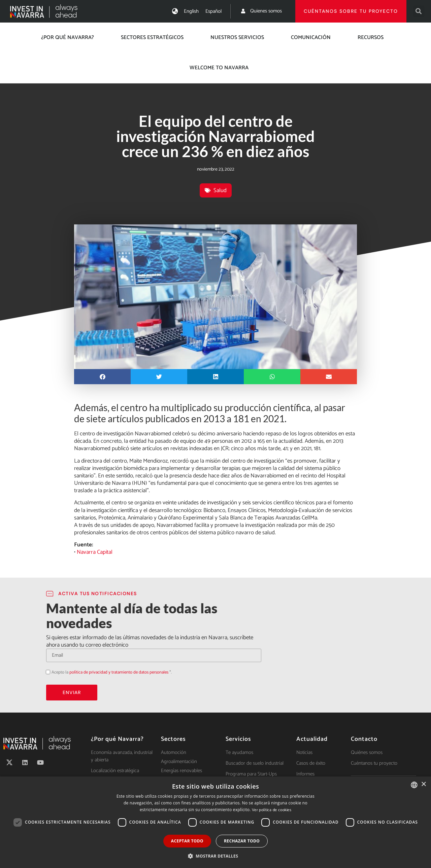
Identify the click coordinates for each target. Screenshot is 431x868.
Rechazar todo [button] (242, 841)
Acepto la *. (112, 672)
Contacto (364, 739)
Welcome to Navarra (219, 68)
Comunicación (311, 38)
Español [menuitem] (213, 11)
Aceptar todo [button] (187, 841)
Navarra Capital (95, 552)
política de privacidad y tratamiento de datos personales (119, 672)
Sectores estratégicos (152, 38)
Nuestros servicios (237, 38)
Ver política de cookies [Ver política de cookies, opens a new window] (272, 810)
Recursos (371, 38)
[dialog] (215, 822)
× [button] (423, 784)
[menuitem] (191, 11)
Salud (220, 190)
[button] (419, 11)
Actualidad (312, 739)
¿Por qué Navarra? (68, 38)
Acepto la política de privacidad (46, 672)
